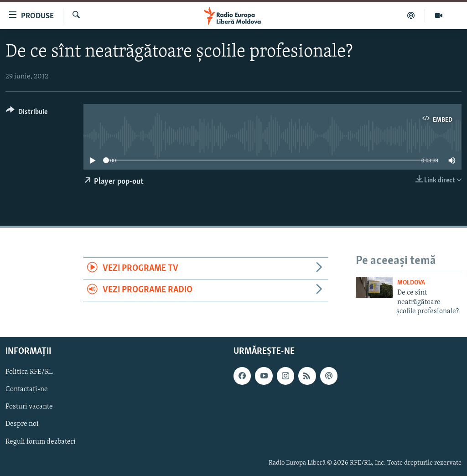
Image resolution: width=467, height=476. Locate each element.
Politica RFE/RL (29, 373)
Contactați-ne (27, 390)
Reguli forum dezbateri (41, 442)
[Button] (27, 113)
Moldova (411, 283)
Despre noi (22, 424)
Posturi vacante (29, 407)
